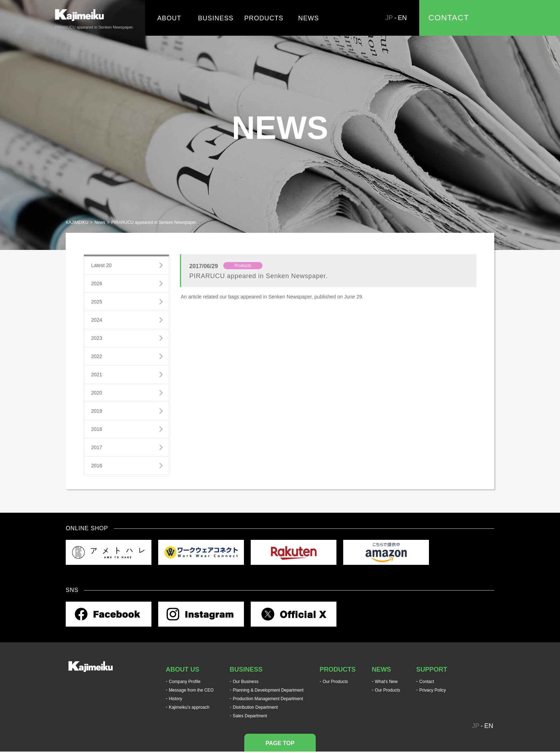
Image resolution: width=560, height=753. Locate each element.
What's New (386, 682)
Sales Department (250, 716)
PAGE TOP (280, 743)
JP (389, 18)
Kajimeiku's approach (189, 707)
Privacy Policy (433, 690)
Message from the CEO (191, 690)
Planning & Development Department (268, 690)
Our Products (336, 682)
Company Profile (185, 682)
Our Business (246, 682)
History (176, 699)
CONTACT (449, 18)
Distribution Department (255, 707)
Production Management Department (268, 699)
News (100, 222)
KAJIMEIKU (77, 222)
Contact (427, 682)
